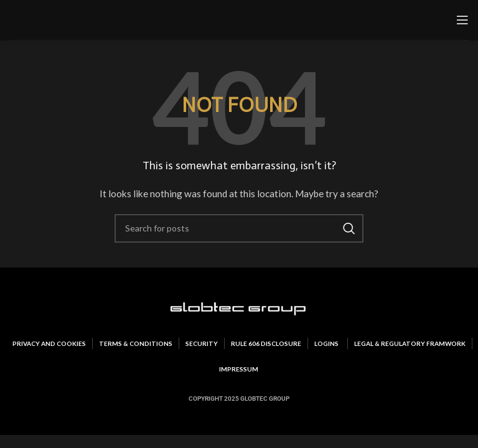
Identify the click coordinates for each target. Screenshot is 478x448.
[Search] (239, 228)
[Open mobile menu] (462, 20)
